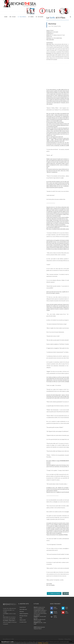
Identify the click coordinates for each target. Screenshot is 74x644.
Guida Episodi (23, 607)
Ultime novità (23, 620)
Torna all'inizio (54, 593)
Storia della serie (23, 609)
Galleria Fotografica (24, 614)
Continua (40, 643)
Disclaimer (61, 639)
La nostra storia (23, 622)
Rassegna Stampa (23, 616)
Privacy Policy (68, 639)
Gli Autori (22, 611)
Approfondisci (46, 643)
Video (21, 618)
